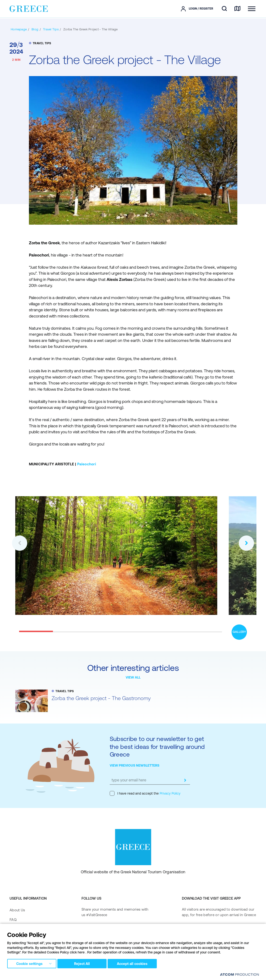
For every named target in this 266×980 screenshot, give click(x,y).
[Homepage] (19, 29)
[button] (20, 543)
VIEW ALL (133, 677)
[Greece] (29, 8)
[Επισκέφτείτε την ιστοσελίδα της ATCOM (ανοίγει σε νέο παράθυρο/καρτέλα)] (239, 974)
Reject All (83, 963)
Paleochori (87, 464)
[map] (237, 9)
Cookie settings (29, 963)
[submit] (185, 780)
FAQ (13, 920)
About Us (17, 910)
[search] (224, 9)
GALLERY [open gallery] (239, 632)
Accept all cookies (135, 963)
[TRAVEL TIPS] (51, 29)
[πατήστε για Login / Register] (197, 9)
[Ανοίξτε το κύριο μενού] (252, 9)
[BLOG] (35, 29)
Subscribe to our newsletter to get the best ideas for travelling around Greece (157, 746)
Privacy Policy (170, 793)
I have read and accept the (145, 793)
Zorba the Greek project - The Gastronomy (101, 698)
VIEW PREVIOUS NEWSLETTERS (135, 765)
